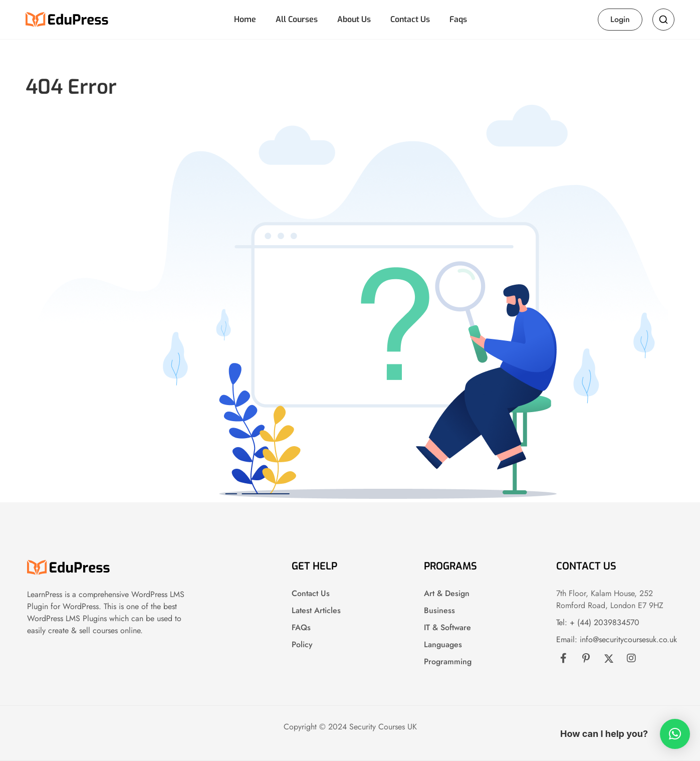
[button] (675, 734)
